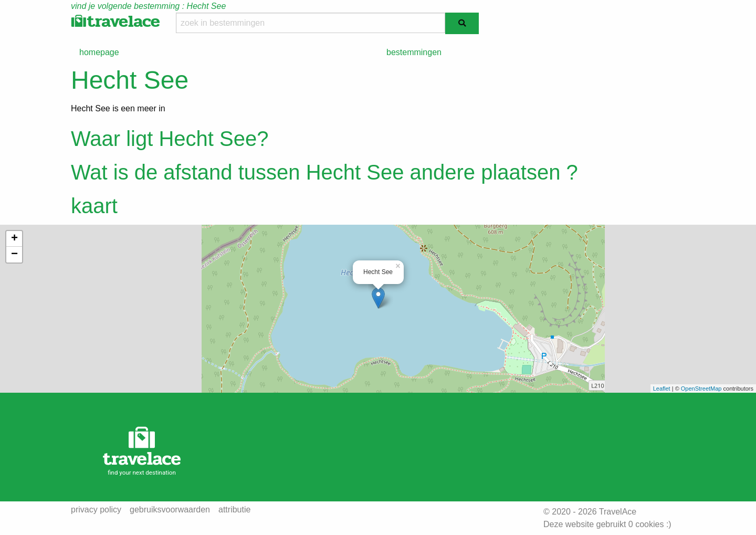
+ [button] (14, 239)
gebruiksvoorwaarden (170, 510)
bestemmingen (414, 52)
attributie (234, 510)
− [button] (14, 255)
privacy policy (96, 510)
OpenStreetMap (701, 389)
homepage (99, 52)
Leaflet (662, 389)
